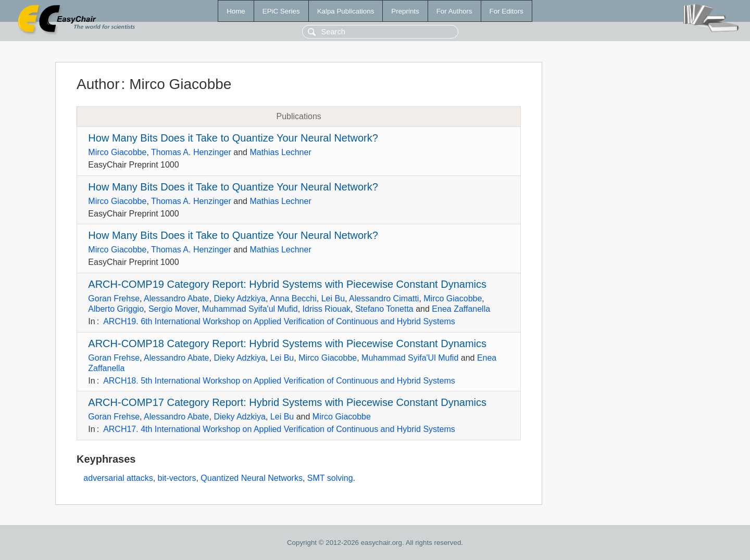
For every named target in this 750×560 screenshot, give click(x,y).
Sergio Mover (173, 309)
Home (236, 11)
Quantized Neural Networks (252, 478)
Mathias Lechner (280, 152)
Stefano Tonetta (384, 309)
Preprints (405, 11)
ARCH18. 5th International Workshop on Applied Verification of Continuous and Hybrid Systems (279, 381)
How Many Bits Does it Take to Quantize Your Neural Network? (233, 138)
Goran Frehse (114, 298)
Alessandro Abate (176, 298)
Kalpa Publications (346, 11)
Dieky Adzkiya (240, 298)
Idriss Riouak (327, 309)
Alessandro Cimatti (384, 298)
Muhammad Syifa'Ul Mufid (410, 358)
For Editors (507, 11)
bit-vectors (177, 478)
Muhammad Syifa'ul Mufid (250, 309)
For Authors (454, 11)
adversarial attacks (118, 478)
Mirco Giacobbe (117, 152)
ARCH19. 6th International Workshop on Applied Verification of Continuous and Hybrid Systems (279, 321)
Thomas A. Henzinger (191, 152)
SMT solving (330, 478)
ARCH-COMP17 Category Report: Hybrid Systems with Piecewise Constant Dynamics (287, 402)
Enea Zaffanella (461, 309)
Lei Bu (333, 298)
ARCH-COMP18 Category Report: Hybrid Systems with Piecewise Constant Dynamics (287, 343)
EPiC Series (281, 11)
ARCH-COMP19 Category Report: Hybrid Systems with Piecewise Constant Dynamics (287, 284)
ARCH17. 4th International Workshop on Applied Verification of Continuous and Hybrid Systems (279, 429)
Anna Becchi (293, 298)
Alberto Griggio (116, 309)
